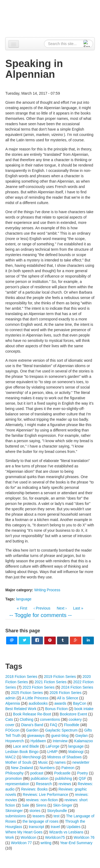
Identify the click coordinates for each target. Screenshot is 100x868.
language (24, 599)
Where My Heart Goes (24, 832)
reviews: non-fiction (42, 800)
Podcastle (62, 773)
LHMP (52, 752)
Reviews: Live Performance (45, 795)
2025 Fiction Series (27, 693)
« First (22, 608)
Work (10, 837)
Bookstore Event (73, 714)
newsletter (81, 762)
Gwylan (81, 736)
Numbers (47, 768)
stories (35, 811)
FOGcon (12, 730)
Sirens (41, 805)
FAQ (54, 725)
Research (44, 784)
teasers (39, 816)
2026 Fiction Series (66, 693)
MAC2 (11, 757)
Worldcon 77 (21, 843)
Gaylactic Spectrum (61, 730)
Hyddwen (38, 741)
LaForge (53, 746)
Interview (60, 741)
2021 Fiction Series (51, 682)
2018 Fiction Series (21, 677)
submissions (16, 816)
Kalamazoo (83, 741)
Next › (62, 608)
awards (60, 703)
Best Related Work (21, 709)
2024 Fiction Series (77, 687)
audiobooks (38, 703)
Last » (78, 608)
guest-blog (60, 736)
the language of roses (41, 821)
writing (46, 843)
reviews (65, 784)
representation (17, 784)
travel (55, 827)
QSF (83, 778)
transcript (37, 827)
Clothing (27, 719)
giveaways (36, 736)
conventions (50, 719)
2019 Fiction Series (60, 677)
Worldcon (28, 837)
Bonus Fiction (56, 709)
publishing (64, 778)
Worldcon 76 (84, 837)
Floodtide (72, 725)
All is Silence (68, 698)
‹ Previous (42, 608)
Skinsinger (14, 811)
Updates (74, 827)
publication (40, 778)
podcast (37, 773)
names (60, 762)
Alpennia (53, 18)
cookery (75, 719)
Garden (32, 730)
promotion (14, 778)
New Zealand (22, 768)
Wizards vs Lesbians (66, 832)
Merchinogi (31, 757)
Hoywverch (15, 741)
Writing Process (47, 590)
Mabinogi (76, 752)
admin (10, 698)
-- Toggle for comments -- (41, 615)
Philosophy (15, 773)
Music (43, 762)
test (57, 816)
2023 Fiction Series (39, 687)
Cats (9, 719)
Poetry (82, 773)
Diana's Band (32, 725)
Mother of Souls (18, 762)
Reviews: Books (34, 789)
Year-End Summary (76, 843)
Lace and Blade (26, 746)
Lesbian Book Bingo (22, 752)
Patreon (68, 768)
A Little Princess (35, 698)
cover (10, 725)
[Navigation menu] (14, 44)
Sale (25, 805)
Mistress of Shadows (64, 757)
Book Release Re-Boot (32, 714)
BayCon (80, 703)
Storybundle (57, 811)
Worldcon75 (55, 837)
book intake (84, 709)
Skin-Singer (63, 805)
